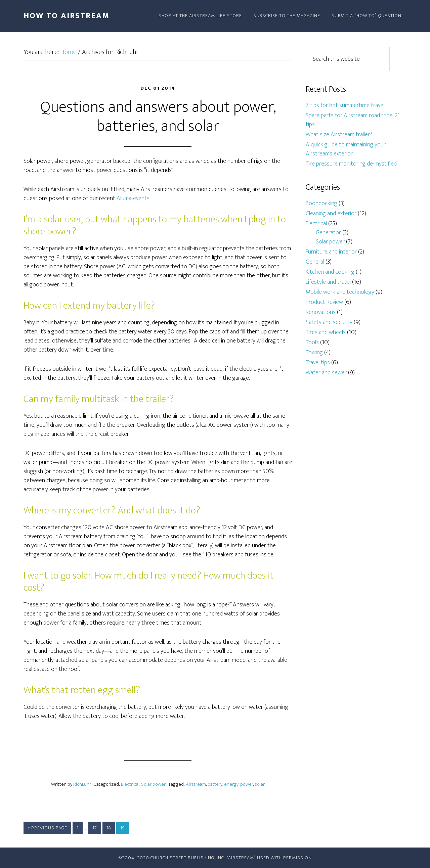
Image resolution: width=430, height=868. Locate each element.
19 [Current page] (123, 828)
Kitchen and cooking (330, 272)
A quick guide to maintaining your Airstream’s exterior (346, 149)
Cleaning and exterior (331, 214)
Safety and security (329, 322)
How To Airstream (67, 16)
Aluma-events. (133, 198)
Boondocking (321, 203)
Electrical (130, 784)
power (247, 784)
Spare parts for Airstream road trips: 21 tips (353, 120)
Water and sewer (326, 373)
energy (231, 784)
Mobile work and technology (340, 292)
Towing (314, 353)
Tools (312, 342)
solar (260, 784)
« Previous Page (47, 828)
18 (109, 828)
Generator (328, 233)
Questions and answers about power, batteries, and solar (158, 117)
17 (95, 828)
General (315, 262)
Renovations (321, 312)
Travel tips (318, 363)
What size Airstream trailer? (339, 135)
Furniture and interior (331, 252)
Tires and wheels (326, 332)
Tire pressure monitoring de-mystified (351, 164)
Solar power (153, 784)
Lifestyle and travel (328, 282)
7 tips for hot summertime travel (345, 105)
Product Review (324, 302)
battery (215, 784)
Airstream (196, 784)
